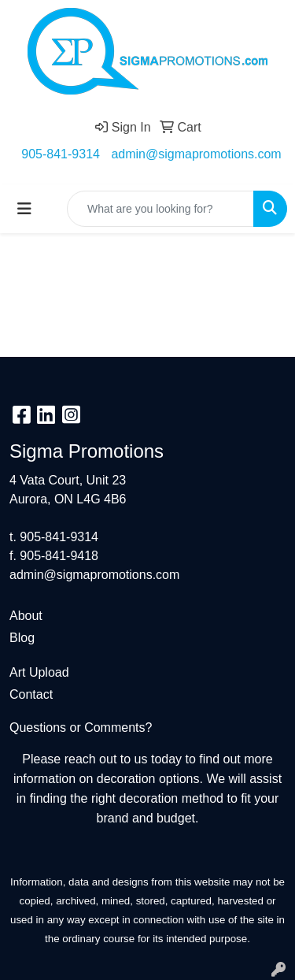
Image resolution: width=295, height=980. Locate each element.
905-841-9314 (61, 154)
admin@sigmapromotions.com (196, 154)
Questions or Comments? (81, 728)
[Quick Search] (160, 209)
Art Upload (39, 672)
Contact (31, 694)
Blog (22, 638)
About (26, 616)
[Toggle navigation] (24, 209)
